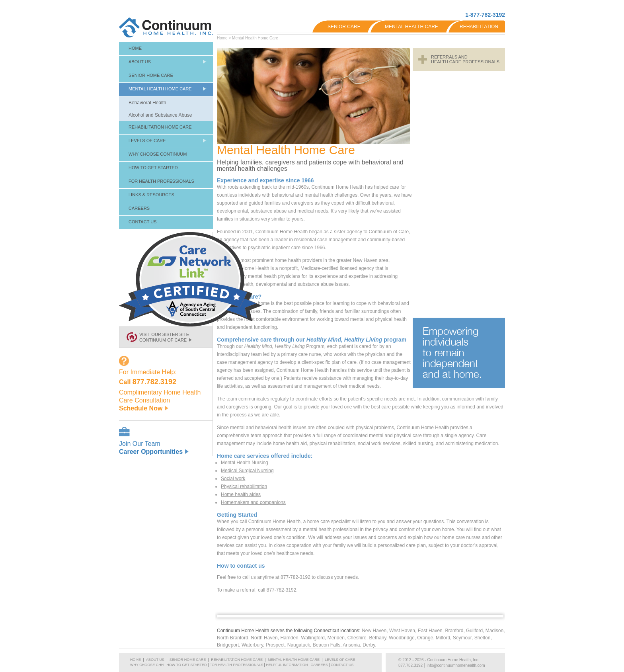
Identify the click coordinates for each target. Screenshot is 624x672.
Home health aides (241, 494)
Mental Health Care (411, 27)
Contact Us (143, 222)
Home (222, 38)
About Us (140, 62)
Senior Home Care (151, 75)
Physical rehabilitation (244, 486)
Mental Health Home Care (255, 38)
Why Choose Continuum (158, 154)
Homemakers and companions (253, 502)
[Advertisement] (459, 194)
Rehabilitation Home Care (160, 127)
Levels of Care (147, 141)
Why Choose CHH (147, 665)
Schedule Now (144, 408)
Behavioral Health (147, 103)
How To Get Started (153, 168)
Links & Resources (151, 195)
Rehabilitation (479, 27)
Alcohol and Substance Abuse (160, 115)
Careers (139, 208)
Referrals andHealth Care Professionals (465, 59)
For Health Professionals (161, 181)
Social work (233, 479)
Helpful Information (287, 665)
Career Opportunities (154, 452)
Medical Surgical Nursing (247, 471)
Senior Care (344, 27)
